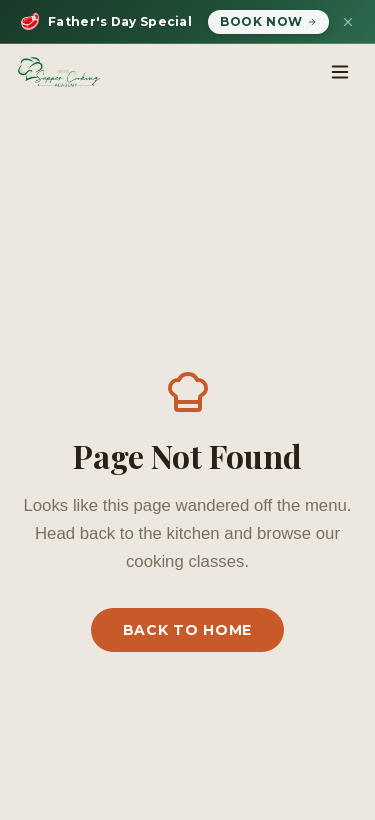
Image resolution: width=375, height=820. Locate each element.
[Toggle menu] (340, 72)
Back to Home (187, 630)
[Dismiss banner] (348, 22)
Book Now (268, 21)
